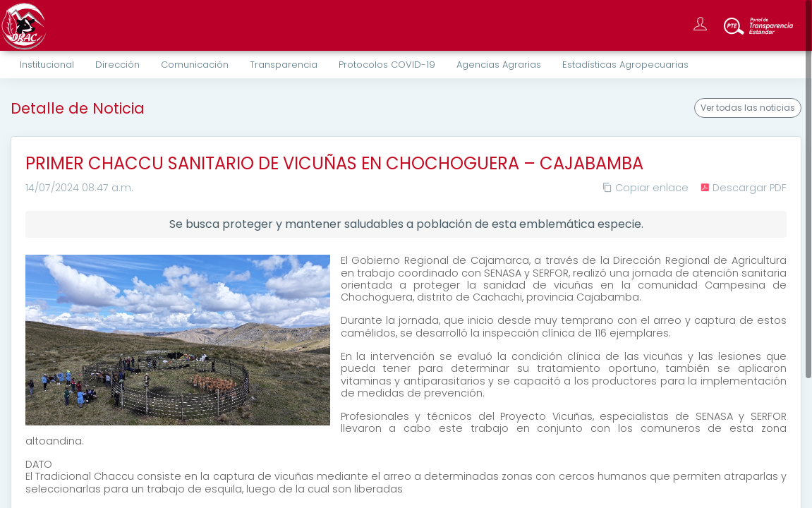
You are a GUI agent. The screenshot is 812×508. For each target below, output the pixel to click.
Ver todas (748, 108)
